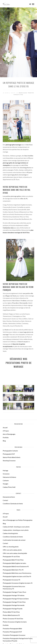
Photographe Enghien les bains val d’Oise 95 (17, 576)
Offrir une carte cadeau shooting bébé (15, 553)
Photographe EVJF (9, 454)
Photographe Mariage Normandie (14, 605)
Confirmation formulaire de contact (14, 540)
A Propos (6, 431)
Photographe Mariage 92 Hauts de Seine (16, 599)
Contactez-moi (8, 228)
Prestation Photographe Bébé (12, 629)
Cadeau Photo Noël (9, 487)
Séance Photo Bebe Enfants (12, 457)
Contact (5, 500)
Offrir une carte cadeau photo (12, 550)
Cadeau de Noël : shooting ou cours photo (16, 527)
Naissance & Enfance (9, 477)
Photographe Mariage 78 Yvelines (14, 595)
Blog (4, 441)
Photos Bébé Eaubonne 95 (11, 615)
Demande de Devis (9, 497)
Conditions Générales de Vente (13, 504)
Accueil (5, 428)
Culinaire (6, 480)
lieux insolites (29, 156)
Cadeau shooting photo (10, 533)
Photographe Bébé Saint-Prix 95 (13, 570)
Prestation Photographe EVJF (12, 632)
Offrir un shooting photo (11, 547)
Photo (31, 93)
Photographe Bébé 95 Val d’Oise (13, 560)
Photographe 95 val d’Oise (11, 556)
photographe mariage (13, 145)
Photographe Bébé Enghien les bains (14, 563)
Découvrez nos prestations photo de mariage (19, 363)
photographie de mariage (12, 163)
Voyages (5, 484)
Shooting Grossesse (9, 461)
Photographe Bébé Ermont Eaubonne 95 (16, 566)
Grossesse (6, 474)
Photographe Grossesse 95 (11, 580)
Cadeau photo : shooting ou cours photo (16, 530)
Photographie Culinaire (10, 451)
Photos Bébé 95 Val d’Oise (11, 612)
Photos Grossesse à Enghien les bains (15, 622)
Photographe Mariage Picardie (13, 609)
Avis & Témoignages (9, 434)
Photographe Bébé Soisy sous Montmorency (17, 573)
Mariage (5, 471)
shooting (18, 95)
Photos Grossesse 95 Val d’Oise (13, 619)
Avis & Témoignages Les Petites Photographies (18, 520)
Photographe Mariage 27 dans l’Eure (14, 592)
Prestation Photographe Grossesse (14, 635)
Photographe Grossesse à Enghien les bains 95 (18, 583)
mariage (23, 93)
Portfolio (6, 437)
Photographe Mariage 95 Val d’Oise (14, 602)
